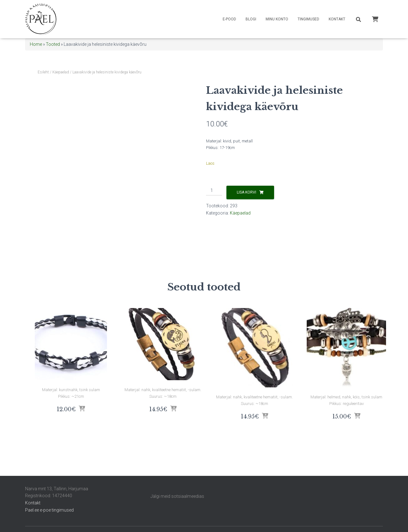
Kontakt (337, 19)
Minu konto (277, 19)
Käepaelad (61, 72)
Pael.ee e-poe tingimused (49, 510)
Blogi (251, 19)
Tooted (53, 44)
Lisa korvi (246, 192)
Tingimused (308, 19)
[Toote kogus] (214, 191)
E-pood (229, 19)
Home (36, 44)
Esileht (43, 72)
